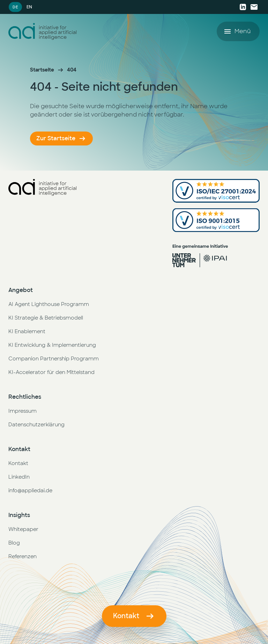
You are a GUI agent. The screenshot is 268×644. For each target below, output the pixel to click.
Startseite (42, 70)
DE (15, 7)
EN (29, 7)
